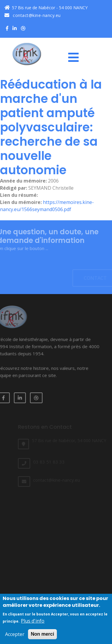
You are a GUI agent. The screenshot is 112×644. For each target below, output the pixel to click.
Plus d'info (33, 623)
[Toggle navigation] (76, 57)
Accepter (15, 637)
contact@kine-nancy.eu (33, 15)
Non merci (42, 636)
